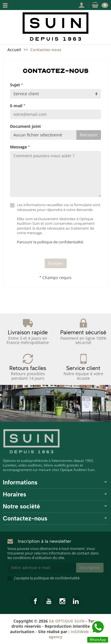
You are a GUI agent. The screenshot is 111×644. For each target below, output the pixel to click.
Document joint (25, 126)
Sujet (16, 85)
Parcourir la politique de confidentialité (50, 242)
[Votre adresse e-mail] (42, 568)
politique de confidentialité (57, 578)
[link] (35, 601)
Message (20, 147)
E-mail (18, 106)
